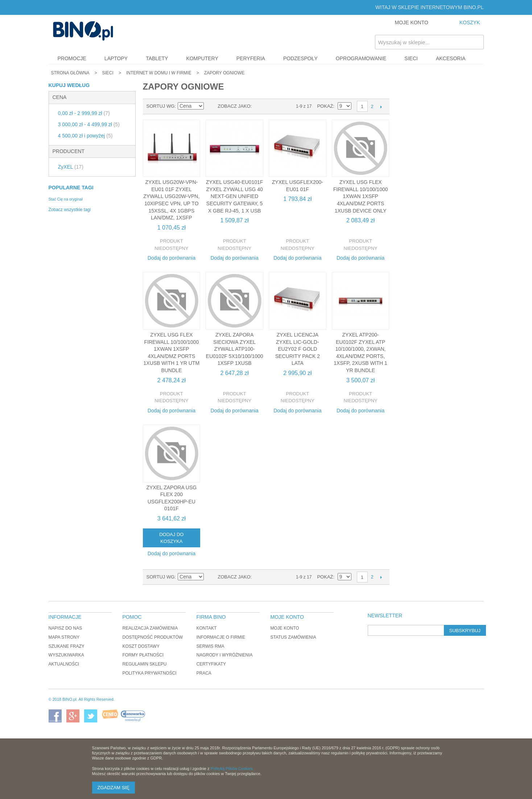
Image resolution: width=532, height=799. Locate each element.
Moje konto (285, 628)
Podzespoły (300, 58)
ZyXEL (71, 167)
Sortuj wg (161, 106)
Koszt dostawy (141, 646)
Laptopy (116, 58)
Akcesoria (451, 58)
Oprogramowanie (361, 58)
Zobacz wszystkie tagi (70, 210)
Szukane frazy (67, 646)
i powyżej (85, 136)
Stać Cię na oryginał (66, 199)
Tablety (157, 58)
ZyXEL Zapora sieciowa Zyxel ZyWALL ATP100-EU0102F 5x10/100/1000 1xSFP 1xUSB (235, 349)
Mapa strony (64, 637)
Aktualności (64, 664)
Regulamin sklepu (145, 664)
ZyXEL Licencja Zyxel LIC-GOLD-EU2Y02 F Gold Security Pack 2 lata (298, 349)
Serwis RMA (211, 646)
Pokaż (325, 106)
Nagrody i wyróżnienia (225, 655)
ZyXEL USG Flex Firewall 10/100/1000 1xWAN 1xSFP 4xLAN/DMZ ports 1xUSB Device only (361, 196)
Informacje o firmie (221, 637)
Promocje (72, 58)
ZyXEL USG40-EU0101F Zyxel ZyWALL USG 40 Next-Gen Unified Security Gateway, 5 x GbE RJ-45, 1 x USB (234, 196)
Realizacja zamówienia (150, 628)
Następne (381, 107)
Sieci (411, 58)
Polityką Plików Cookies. (232, 769)
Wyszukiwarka (66, 655)
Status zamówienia (293, 637)
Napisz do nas (65, 628)
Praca (204, 673)
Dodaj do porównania (172, 258)
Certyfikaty (211, 664)
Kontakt (207, 628)
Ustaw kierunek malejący (210, 106)
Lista (272, 106)
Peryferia (251, 58)
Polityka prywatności (150, 673)
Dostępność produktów (153, 637)
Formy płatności (143, 655)
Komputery (202, 58)
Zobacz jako (234, 106)
